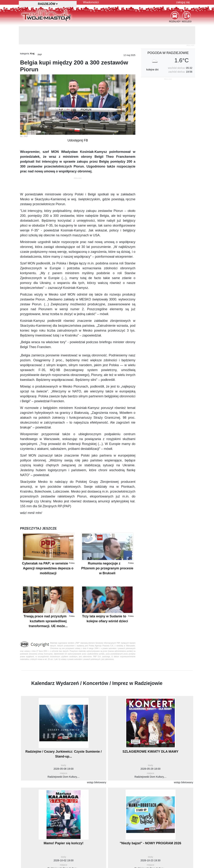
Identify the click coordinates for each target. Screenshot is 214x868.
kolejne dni (152, 70)
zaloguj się (183, 2)
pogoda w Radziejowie (168, 53)
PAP (40, 55)
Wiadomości (91, 2)
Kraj (32, 54)
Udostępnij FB (78, 140)
